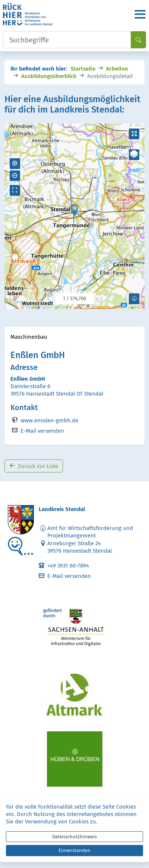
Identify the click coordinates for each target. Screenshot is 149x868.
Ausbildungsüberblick (49, 76)
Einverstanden (74, 850)
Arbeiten (117, 68)
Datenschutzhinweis (74, 837)
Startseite (83, 68)
